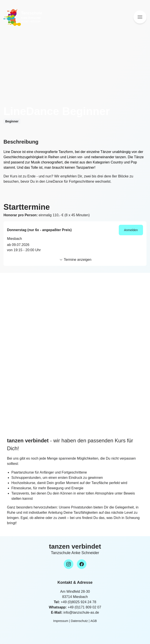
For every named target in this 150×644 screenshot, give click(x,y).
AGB (94, 621)
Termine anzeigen (75, 260)
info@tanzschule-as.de (81, 612)
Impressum (61, 621)
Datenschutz (79, 621)
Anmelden (131, 230)
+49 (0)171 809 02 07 (84, 607)
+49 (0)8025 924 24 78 (78, 602)
